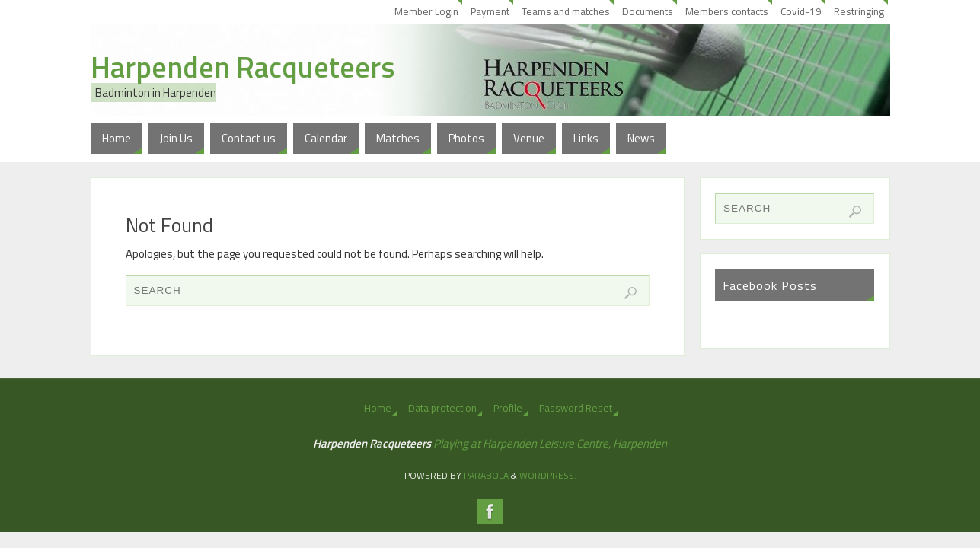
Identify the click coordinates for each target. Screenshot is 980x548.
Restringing (859, 11)
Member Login (426, 11)
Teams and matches (566, 11)
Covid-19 (801, 11)
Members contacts (727, 11)
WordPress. (548, 475)
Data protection (442, 408)
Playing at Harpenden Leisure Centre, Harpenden (550, 443)
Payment (490, 11)
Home (378, 408)
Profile (508, 408)
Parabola (486, 475)
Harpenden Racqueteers (243, 67)
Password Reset (576, 408)
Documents (648, 11)
